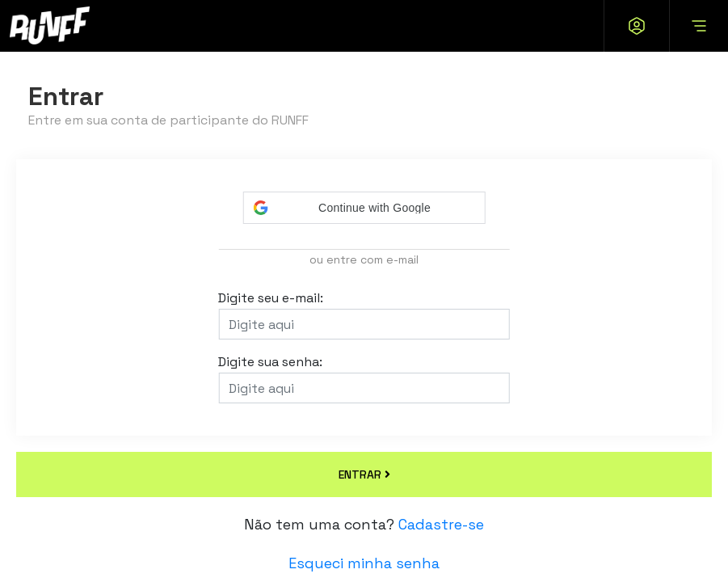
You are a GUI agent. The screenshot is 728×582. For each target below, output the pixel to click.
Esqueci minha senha (364, 563)
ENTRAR (364, 474)
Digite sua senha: (270, 363)
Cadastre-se (441, 524)
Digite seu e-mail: (271, 299)
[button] (364, 208)
